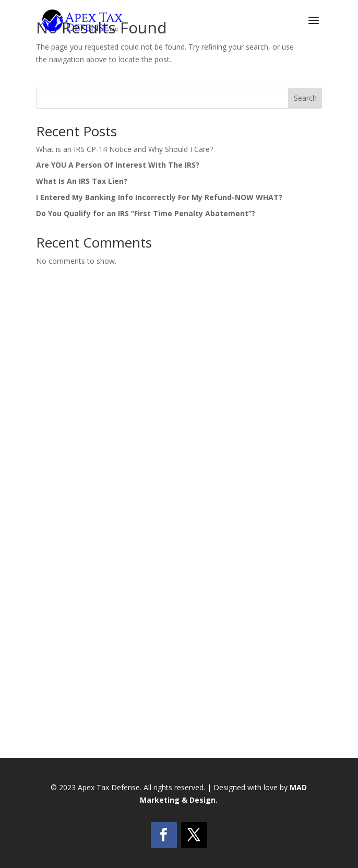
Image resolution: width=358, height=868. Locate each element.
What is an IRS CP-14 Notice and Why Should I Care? (124, 149)
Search (305, 98)
